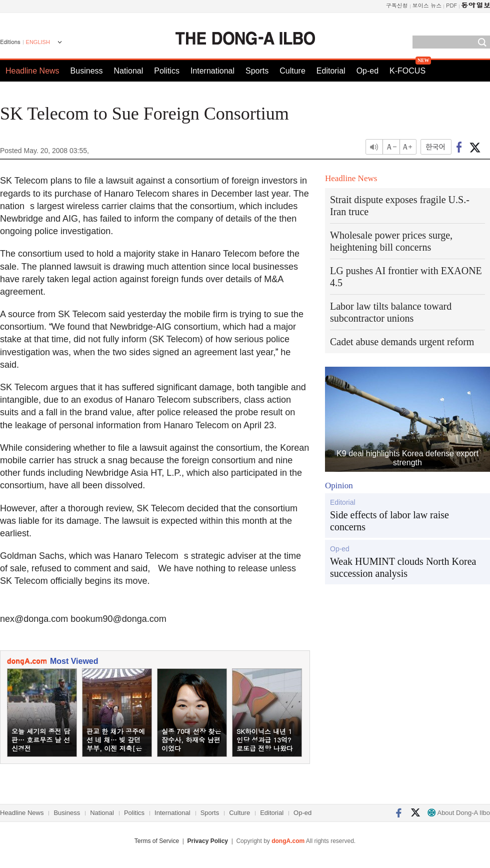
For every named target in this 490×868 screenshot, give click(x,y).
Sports (257, 71)
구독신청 (397, 5)
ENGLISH (38, 42)
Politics (167, 71)
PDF (451, 5)
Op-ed (367, 71)
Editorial (331, 71)
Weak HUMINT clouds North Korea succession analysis (403, 567)
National (129, 71)
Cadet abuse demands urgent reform (402, 342)
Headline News (32, 71)
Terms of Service (157, 841)
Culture (292, 71)
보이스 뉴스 (427, 5)
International (212, 71)
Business (87, 71)
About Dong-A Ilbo (459, 813)
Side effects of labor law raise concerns (389, 521)
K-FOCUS (407, 71)
